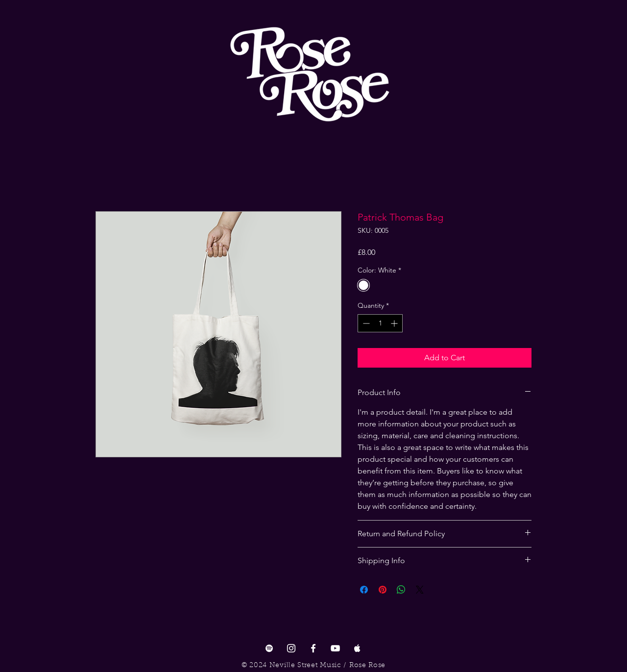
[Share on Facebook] (364, 590)
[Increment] (395, 323)
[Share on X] (420, 590)
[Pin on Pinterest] (383, 590)
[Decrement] (365, 323)
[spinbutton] (380, 323)
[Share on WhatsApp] (401, 590)
